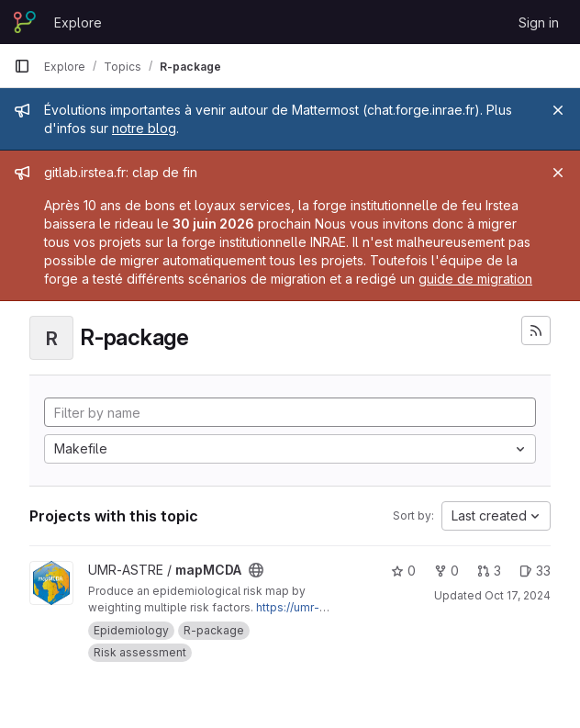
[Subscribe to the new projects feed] (536, 330)
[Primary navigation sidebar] (22, 66)
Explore (78, 22)
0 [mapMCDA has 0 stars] (403, 571)
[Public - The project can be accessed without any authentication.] (256, 570)
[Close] (558, 110)
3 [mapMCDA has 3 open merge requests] (489, 571)
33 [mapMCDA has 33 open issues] (535, 571)
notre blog (144, 128)
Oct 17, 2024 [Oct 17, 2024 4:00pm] (518, 595)
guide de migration (475, 279)
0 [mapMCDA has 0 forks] (446, 571)
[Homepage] (25, 22)
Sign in (539, 22)
